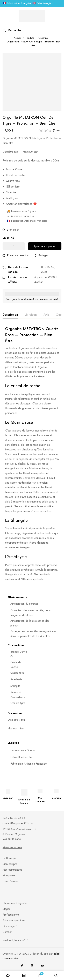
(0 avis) (57, 130)
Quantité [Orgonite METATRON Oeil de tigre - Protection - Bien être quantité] (8, 238)
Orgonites (43, 38)
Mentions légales (12, 847)
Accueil (17, 38)
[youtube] (42, 966)
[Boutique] (24, 975)
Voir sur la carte (12, 839)
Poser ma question (18, 255)
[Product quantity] (14, 246)
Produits (30, 38)
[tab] (10, 315)
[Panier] (40, 975)
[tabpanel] (32, 549)
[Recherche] (12, 30)
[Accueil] (8, 975)
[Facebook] (22, 966)
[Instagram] (32, 966)
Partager (43, 255)
